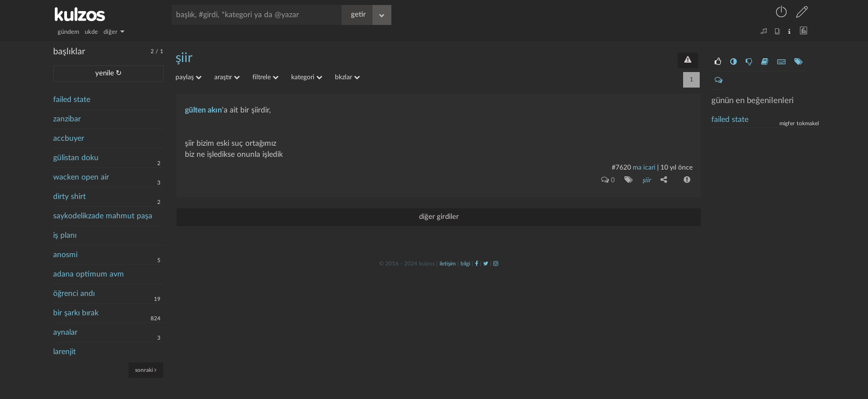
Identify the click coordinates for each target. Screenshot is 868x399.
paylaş (188, 77)
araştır (227, 77)
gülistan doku (76, 158)
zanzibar (67, 119)
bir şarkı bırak (76, 313)
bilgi (465, 263)
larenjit (64, 352)
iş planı (65, 236)
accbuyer (69, 139)
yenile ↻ (108, 73)
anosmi (65, 255)
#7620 (621, 167)
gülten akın (203, 110)
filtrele (265, 77)
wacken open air (81, 177)
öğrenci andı (74, 294)
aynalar (65, 332)
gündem (68, 32)
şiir (184, 58)
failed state (72, 100)
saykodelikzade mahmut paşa (103, 216)
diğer (114, 32)
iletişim (448, 263)
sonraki (146, 370)
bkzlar (347, 77)
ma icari (644, 167)
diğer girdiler (439, 216)
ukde (91, 32)
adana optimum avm (89, 274)
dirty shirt (69, 197)
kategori (307, 77)
